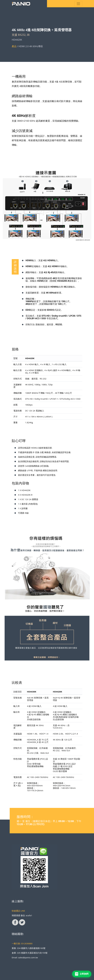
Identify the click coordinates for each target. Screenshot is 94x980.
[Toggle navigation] (78, 4)
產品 (14, 46)
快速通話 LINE (18, 911)
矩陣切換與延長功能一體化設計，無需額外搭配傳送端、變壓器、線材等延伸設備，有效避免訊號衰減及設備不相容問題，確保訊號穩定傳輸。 (47, 140)
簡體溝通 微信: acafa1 (22, 915)
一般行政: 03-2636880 (22, 943)
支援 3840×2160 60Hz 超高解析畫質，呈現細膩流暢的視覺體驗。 (46, 121)
